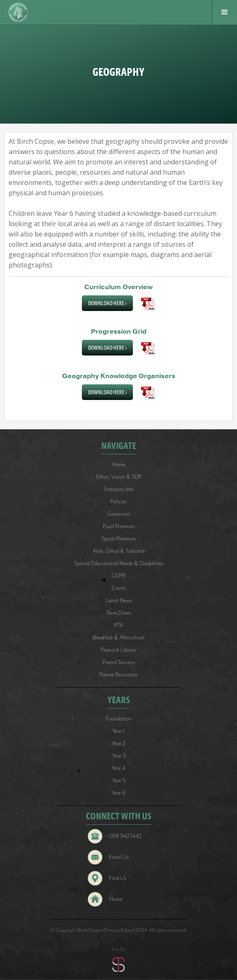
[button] (224, 12)
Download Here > (107, 303)
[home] (19, 13)
